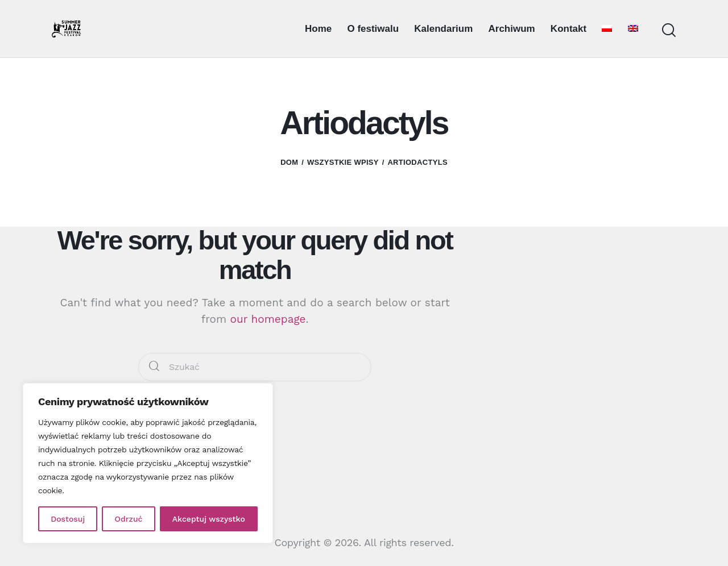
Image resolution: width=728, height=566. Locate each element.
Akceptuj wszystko (209, 519)
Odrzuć (129, 519)
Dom (289, 162)
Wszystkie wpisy (343, 162)
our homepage (268, 319)
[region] (148, 463)
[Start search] (669, 30)
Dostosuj (68, 519)
